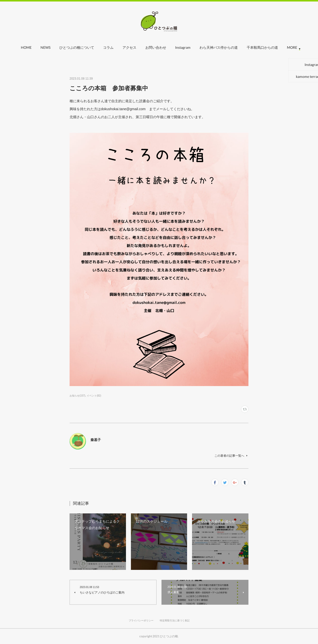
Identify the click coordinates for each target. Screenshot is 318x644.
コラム (108, 47)
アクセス (129, 47)
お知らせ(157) (77, 396)
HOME (26, 47)
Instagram (183, 47)
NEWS (45, 47)
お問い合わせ (156, 47)
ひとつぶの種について (77, 47)
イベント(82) (94, 396)
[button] (26, 49)
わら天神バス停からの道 (219, 47)
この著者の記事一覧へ (231, 456)
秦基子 (96, 440)
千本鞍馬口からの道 (262, 47)
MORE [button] (292, 47)
